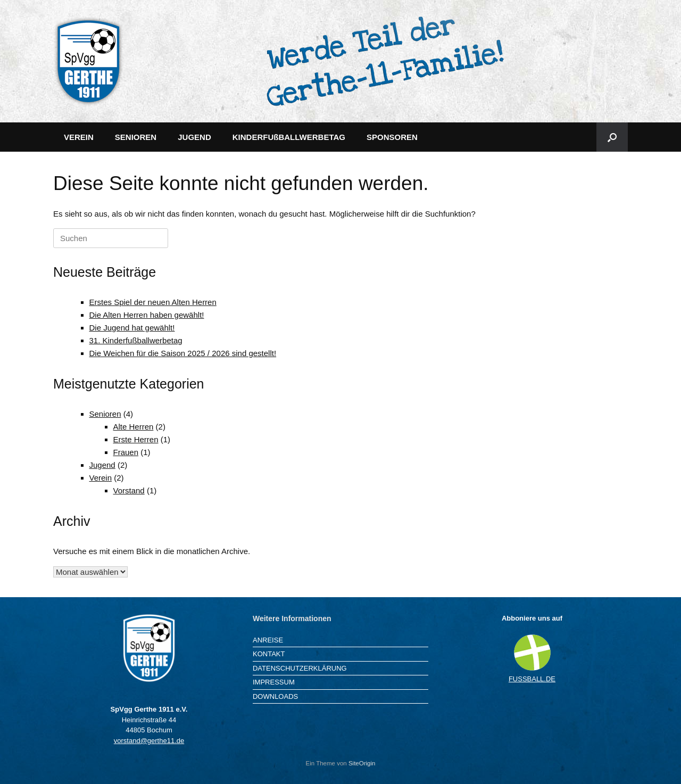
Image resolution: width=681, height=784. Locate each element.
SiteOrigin (362, 763)
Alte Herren (134, 427)
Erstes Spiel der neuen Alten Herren (153, 302)
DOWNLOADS (275, 696)
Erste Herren (136, 439)
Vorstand (129, 490)
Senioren (105, 414)
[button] (612, 137)
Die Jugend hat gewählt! (132, 328)
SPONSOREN (392, 137)
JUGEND (194, 137)
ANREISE (268, 640)
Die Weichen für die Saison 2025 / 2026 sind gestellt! (183, 353)
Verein (101, 478)
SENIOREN (136, 137)
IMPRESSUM (274, 682)
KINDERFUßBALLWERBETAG (289, 137)
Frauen (126, 452)
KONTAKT (269, 654)
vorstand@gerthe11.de (149, 741)
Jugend (102, 465)
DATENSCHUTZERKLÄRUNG (300, 668)
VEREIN (79, 137)
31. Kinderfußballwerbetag (136, 340)
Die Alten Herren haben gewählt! (147, 315)
